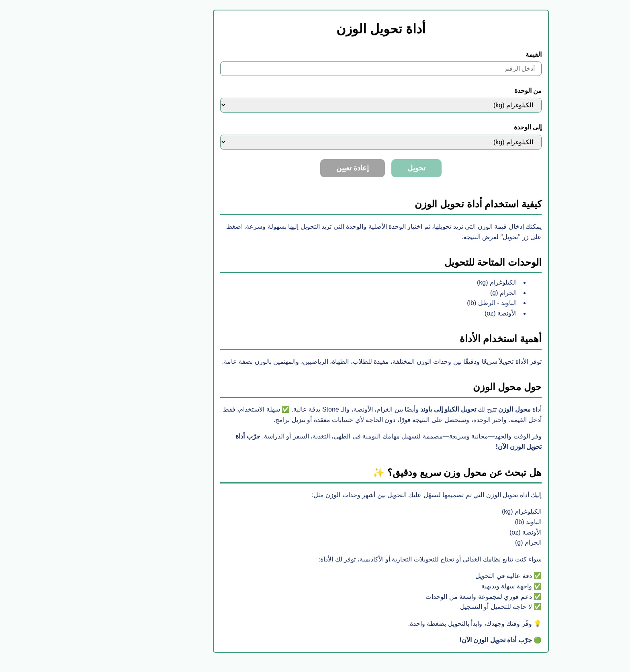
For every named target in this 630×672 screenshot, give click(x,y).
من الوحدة (462, 91)
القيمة (468, 54)
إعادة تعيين (287, 168)
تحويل (351, 168)
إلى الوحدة (462, 127)
